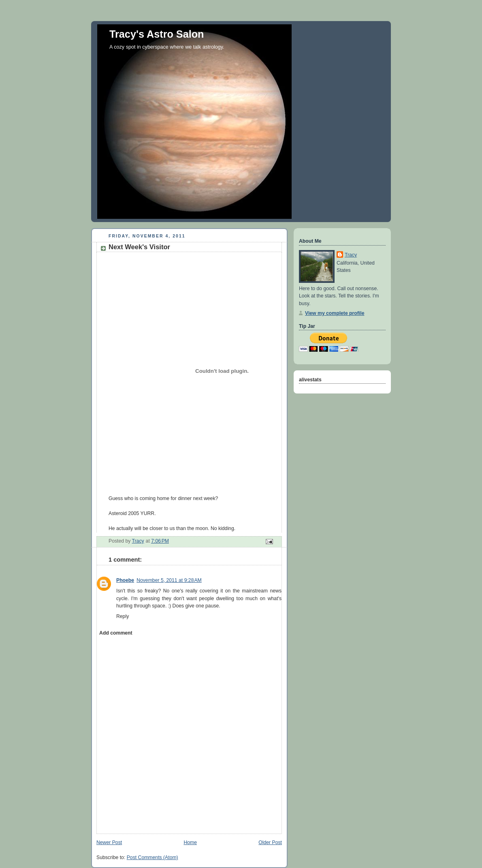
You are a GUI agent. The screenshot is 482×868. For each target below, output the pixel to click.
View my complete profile (335, 313)
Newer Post (109, 842)
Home (190, 842)
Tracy (351, 255)
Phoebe (125, 580)
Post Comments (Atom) (152, 857)
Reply (123, 616)
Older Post (270, 842)
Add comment (116, 633)
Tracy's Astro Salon (157, 34)
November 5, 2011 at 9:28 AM (169, 580)
